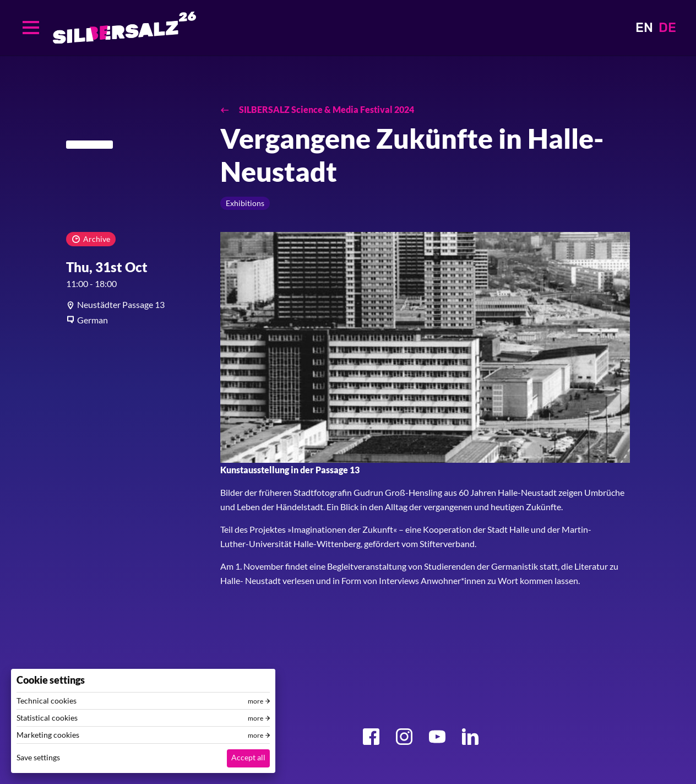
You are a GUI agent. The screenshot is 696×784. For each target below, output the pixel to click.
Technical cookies (47, 701)
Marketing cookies (48, 735)
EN (644, 28)
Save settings (38, 757)
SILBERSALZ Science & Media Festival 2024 (326, 109)
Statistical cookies (47, 718)
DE (667, 28)
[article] (135, 305)
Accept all (248, 757)
